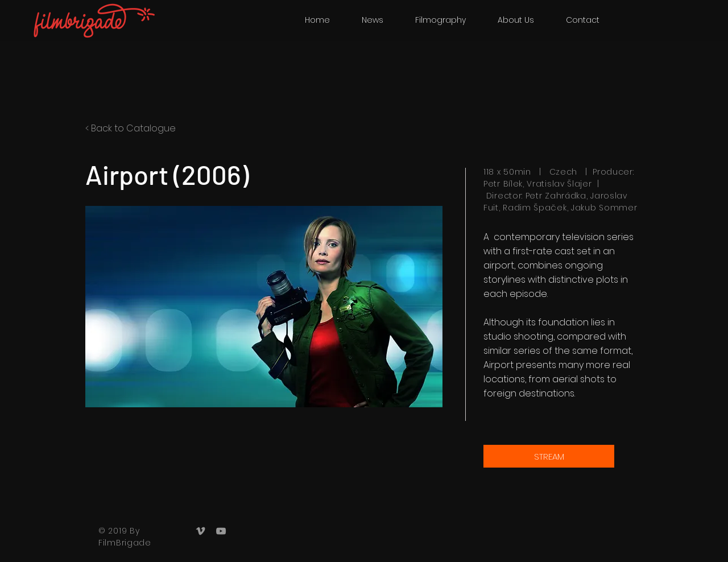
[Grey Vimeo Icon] (200, 531)
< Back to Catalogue (131, 128)
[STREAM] (549, 456)
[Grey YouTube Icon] (221, 531)
